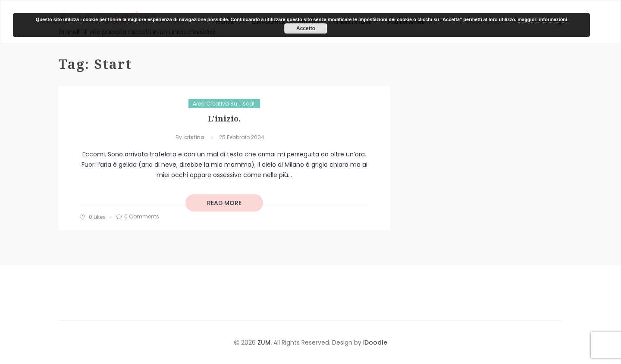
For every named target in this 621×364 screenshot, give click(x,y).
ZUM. (265, 342)
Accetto (306, 28)
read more (224, 203)
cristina (194, 137)
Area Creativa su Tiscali (224, 104)
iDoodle (374, 342)
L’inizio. (224, 118)
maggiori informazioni (542, 19)
